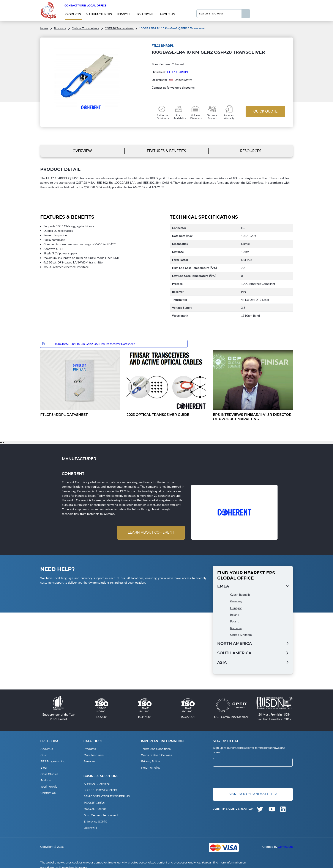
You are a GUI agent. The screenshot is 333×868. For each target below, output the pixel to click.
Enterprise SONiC (95, 817)
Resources (251, 151)
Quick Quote (265, 111)
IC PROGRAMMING (96, 782)
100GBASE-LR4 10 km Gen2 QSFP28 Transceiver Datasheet (95, 344)
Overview (82, 151)
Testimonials (49, 784)
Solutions (145, 14)
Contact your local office (86, 5)
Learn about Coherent (151, 533)
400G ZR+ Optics (95, 806)
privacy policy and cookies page (67, 863)
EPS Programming (53, 761)
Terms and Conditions (156, 749)
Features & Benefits (166, 151)
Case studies (49, 772)
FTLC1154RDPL (178, 72)
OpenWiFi (90, 823)
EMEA (223, 586)
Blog (43, 766)
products (73, 14)
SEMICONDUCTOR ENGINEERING (107, 794)
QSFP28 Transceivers (119, 28)
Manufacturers (99, 14)
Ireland (235, 615)
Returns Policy (151, 766)
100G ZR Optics (94, 800)
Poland (235, 621)
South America (234, 653)
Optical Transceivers (86, 28)
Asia (222, 663)
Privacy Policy (150, 761)
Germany (236, 601)
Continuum (285, 842)
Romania (236, 628)
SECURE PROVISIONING (100, 788)
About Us (167, 14)
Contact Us (48, 790)
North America (235, 644)
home (44, 28)
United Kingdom (241, 635)
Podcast (46, 778)
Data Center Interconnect (101, 812)
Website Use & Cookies (156, 755)
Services (124, 14)
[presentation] (246, 778)
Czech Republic (240, 595)
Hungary (236, 608)
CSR (43, 755)
